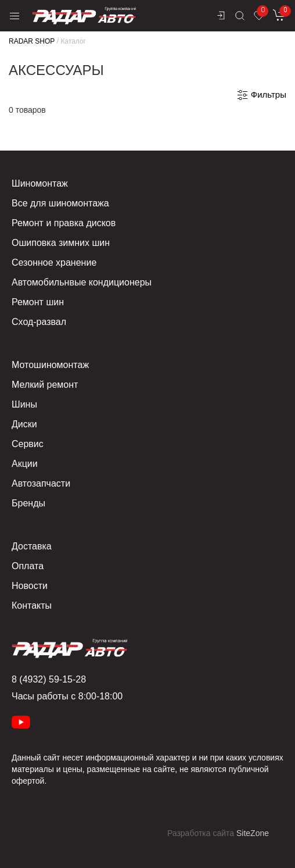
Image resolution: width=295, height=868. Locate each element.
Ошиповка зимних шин (61, 243)
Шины (24, 404)
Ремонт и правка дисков (64, 223)
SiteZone (253, 833)
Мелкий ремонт (45, 385)
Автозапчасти (41, 483)
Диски (24, 424)
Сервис (28, 444)
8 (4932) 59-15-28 (49, 679)
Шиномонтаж (40, 183)
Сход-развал (39, 322)
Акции (25, 464)
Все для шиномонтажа (60, 203)
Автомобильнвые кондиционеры (82, 282)
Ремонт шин (38, 302)
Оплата (28, 566)
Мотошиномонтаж (50, 365)
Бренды (28, 503)
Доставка (32, 546)
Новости (30, 586)
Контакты (32, 606)
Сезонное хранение (54, 262)
